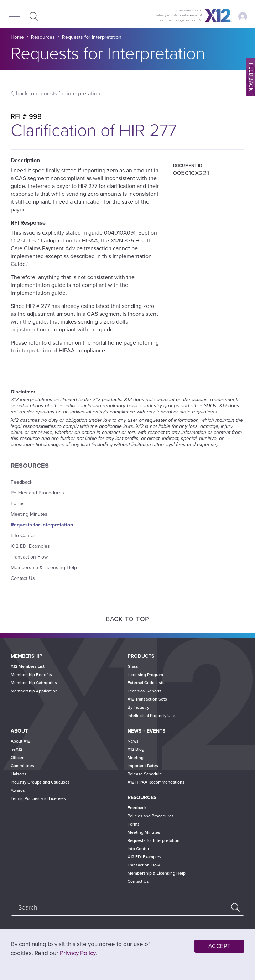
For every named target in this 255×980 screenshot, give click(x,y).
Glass (133, 666)
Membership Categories (34, 683)
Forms (18, 504)
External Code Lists (146, 683)
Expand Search (33, 16)
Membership (27, 656)
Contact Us (23, 578)
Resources (43, 37)
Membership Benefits (31, 675)
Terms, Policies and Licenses (38, 798)
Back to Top (127, 619)
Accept (220, 946)
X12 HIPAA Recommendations (156, 782)
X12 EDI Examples (30, 546)
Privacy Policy (78, 953)
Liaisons (19, 774)
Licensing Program (145, 675)
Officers (18, 758)
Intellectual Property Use (151, 716)
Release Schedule (145, 774)
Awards (18, 790)
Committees (22, 766)
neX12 (17, 749)
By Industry (138, 707)
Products (141, 656)
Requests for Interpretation (92, 37)
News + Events (146, 731)
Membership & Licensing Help (44, 568)
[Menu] (15, 17)
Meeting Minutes (29, 514)
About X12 (20, 741)
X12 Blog (136, 749)
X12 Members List (28, 666)
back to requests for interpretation (58, 94)
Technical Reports (145, 691)
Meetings (137, 758)
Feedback (22, 482)
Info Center (23, 536)
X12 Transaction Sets (147, 699)
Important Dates (143, 766)
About (19, 731)
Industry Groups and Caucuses (40, 782)
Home (17, 37)
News (133, 741)
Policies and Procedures (37, 493)
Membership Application (34, 691)
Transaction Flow (29, 557)
